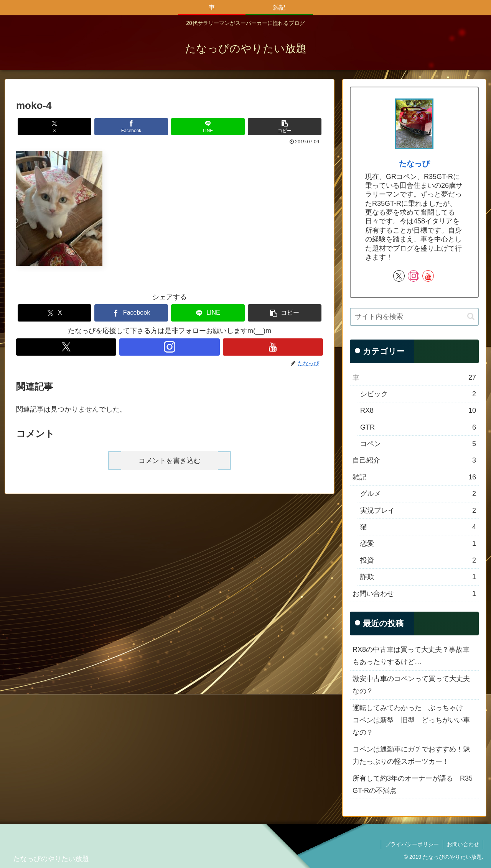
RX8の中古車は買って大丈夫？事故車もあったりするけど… (411, 656)
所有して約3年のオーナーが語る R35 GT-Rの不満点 (413, 784)
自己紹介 (414, 460)
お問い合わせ (414, 594)
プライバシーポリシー (412, 844)
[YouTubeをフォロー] (273, 347)
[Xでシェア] (54, 127)
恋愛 (418, 543)
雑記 (414, 477)
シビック (418, 394)
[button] (285, 127)
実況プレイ (418, 510)
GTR (418, 427)
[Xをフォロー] (66, 347)
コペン (418, 444)
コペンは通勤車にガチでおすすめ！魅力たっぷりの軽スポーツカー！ (411, 755)
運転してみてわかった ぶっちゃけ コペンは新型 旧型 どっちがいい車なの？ (411, 720)
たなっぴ (414, 164)
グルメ (418, 494)
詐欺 (418, 577)
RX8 (418, 410)
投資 (418, 560)
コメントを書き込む (170, 461)
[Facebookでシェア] (131, 127)
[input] (414, 317)
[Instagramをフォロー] (169, 347)
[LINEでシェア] (208, 127)
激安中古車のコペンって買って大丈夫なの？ (411, 685)
